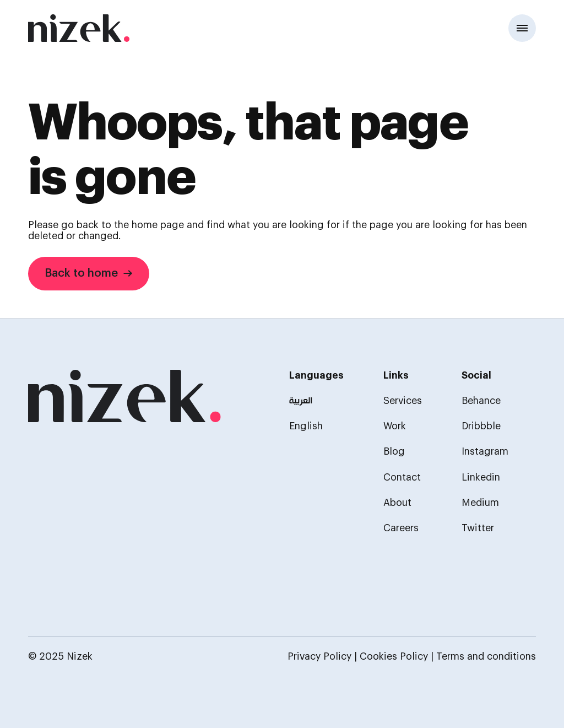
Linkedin (481, 478)
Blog (394, 452)
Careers (401, 528)
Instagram (485, 452)
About (397, 503)
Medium (480, 503)
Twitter (478, 528)
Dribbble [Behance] (481, 426)
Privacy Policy (319, 657)
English (306, 426)
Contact (402, 478)
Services (403, 401)
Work (395, 426)
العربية (301, 401)
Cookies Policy (394, 657)
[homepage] (124, 397)
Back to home (89, 273)
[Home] (79, 28)
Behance (481, 401)
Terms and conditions (486, 657)
